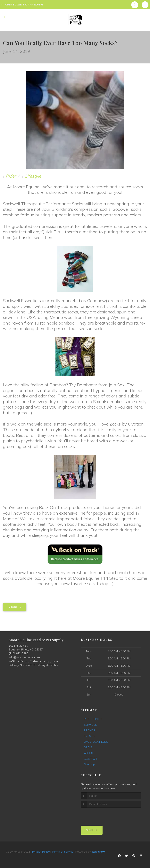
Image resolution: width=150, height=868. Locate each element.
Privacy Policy (41, 852)
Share (15, 607)
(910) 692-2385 (18, 653)
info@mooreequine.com (24, 657)
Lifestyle (33, 176)
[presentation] (102, 815)
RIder (11, 176)
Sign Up (92, 830)
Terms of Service (62, 852)
